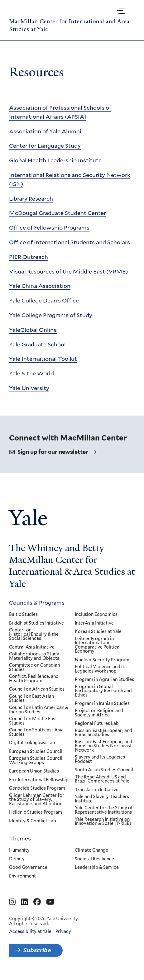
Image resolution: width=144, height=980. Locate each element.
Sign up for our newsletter (53, 452)
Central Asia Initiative (32, 647)
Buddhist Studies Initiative (36, 623)
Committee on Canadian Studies (34, 667)
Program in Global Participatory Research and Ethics (103, 691)
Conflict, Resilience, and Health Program (34, 679)
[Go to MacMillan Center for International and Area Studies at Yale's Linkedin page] (24, 902)
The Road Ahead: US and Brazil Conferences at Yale (102, 779)
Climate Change (91, 850)
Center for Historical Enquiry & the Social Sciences (34, 634)
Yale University (29, 388)
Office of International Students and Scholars (70, 242)
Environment (22, 876)
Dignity (17, 859)
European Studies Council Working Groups (36, 761)
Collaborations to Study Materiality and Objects (34, 656)
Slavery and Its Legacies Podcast (100, 759)
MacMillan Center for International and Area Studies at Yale (69, 25)
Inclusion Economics (96, 615)
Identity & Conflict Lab (33, 821)
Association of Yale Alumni (45, 131)
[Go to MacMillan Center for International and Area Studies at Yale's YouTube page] (50, 902)
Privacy (63, 931)
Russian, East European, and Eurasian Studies (103, 733)
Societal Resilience (94, 859)
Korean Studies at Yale (98, 632)
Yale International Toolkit (43, 359)
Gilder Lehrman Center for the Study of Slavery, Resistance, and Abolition (37, 799)
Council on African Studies (37, 689)
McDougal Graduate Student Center (58, 213)
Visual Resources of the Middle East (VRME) (68, 271)
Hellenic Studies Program (36, 812)
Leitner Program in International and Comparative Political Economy (98, 645)
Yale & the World (31, 373)
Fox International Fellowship (39, 780)
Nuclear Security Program (102, 660)
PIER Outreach (29, 257)
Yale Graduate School (37, 344)
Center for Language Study (45, 145)
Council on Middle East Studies (33, 721)
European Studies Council (36, 751)
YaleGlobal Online (33, 330)
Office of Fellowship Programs (49, 227)
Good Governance (28, 868)
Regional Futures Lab (97, 724)
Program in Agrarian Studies (104, 680)
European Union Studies (34, 771)
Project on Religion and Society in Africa (99, 713)
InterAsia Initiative (94, 623)
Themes (20, 838)
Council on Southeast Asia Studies (36, 732)
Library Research (31, 198)
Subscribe (37, 950)
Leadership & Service (97, 868)
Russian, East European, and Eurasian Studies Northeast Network (103, 746)
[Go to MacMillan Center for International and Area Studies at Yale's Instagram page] (12, 902)
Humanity (19, 850)
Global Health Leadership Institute (55, 160)
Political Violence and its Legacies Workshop (101, 669)
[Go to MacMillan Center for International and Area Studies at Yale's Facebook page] (37, 902)
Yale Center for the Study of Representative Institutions (104, 810)
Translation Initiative (97, 790)
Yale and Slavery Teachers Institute (102, 799)
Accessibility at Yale (30, 931)
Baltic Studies (23, 615)
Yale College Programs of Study (51, 315)
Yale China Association (40, 286)
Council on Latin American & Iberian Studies (39, 710)
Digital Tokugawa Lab (32, 743)
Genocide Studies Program (37, 788)
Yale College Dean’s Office (44, 300)
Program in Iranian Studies (102, 704)
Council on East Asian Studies (31, 698)
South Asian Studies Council (104, 770)
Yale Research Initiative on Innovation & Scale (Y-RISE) (103, 821)
